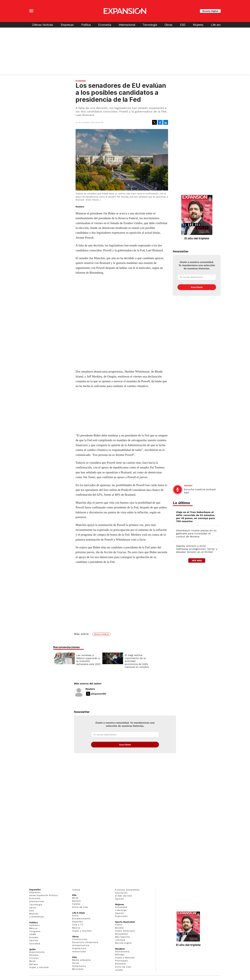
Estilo (75, 916)
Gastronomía (122, 952)
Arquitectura (79, 948)
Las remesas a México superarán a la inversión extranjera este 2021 (112, 660)
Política (86, 25)
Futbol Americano (125, 931)
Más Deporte (122, 937)
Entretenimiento (81, 919)
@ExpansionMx (98, 694)
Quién (33, 949)
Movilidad (78, 969)
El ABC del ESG (124, 896)
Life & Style (79, 913)
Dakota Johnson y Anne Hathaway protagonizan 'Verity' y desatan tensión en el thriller (197, 549)
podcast (188, 486)
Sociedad (35, 944)
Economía (105, 25)
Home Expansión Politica (44, 895)
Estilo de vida (80, 907)
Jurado (119, 970)
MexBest (120, 949)
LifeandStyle (37, 917)
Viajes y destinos (125, 958)
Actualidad (121, 907)
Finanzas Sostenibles (127, 890)
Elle (74, 895)
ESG (183, 25)
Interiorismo (79, 952)
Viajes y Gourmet (39, 967)
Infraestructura (81, 945)
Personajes (122, 961)
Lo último (181, 503)
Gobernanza (79, 966)
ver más (197, 560)
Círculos (34, 958)
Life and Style (220, 25)
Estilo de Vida (123, 967)
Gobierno (35, 925)
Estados (34, 937)
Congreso (35, 931)
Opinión (34, 940)
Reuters (90, 689)
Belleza (34, 964)
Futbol (119, 925)
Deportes (78, 922)
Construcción (80, 939)
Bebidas (120, 955)
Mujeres (198, 25)
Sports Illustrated (125, 922)
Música (76, 928)
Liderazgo (121, 910)
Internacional (127, 25)
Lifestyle (120, 940)
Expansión (35, 890)
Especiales (121, 916)
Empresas (67, 25)
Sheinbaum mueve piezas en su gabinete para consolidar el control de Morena (196, 533)
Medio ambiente (82, 960)
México (33, 928)
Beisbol (119, 928)
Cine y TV (78, 925)
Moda (33, 961)
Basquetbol (122, 934)
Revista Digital (210, 11)
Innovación (121, 893)
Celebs (76, 904)
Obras (169, 25)
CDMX (33, 934)
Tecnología (150, 25)
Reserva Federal (101, 634)
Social (76, 963)
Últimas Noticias (43, 25)
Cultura (76, 890)
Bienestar (121, 964)
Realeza (34, 955)
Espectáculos (37, 952)
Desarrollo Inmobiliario (85, 942)
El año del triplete (197, 238)
